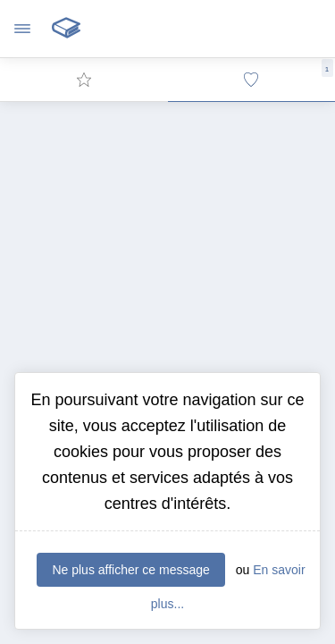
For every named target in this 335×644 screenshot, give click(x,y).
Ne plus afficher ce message (130, 570)
